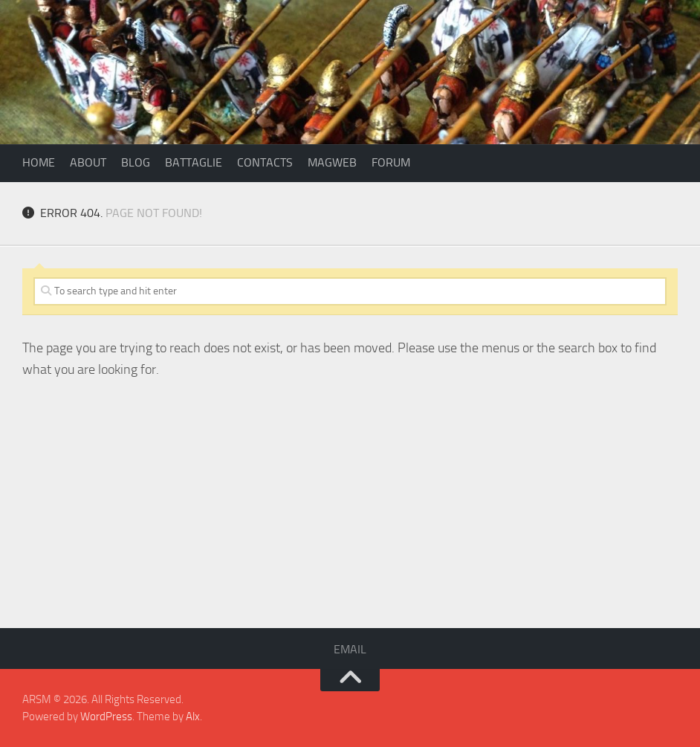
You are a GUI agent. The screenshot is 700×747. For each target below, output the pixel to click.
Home (39, 162)
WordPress (106, 717)
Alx (193, 717)
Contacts (265, 162)
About (88, 162)
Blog (136, 162)
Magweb (332, 162)
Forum (391, 162)
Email (350, 649)
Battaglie (194, 162)
